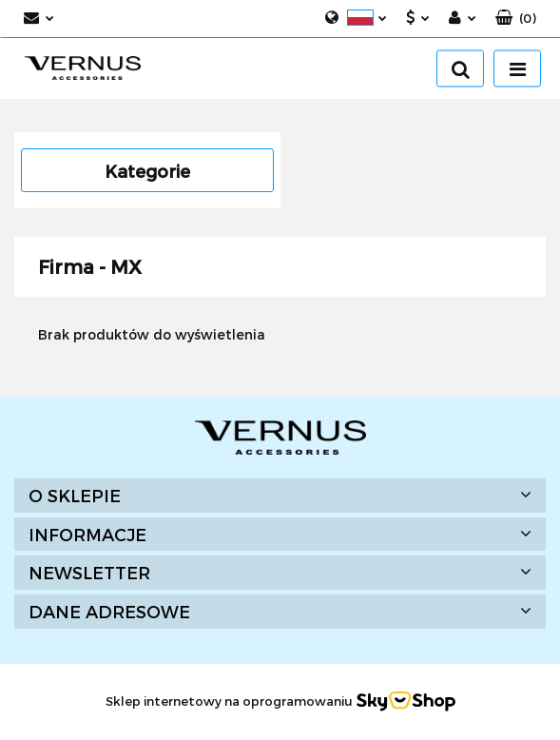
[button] (516, 19)
